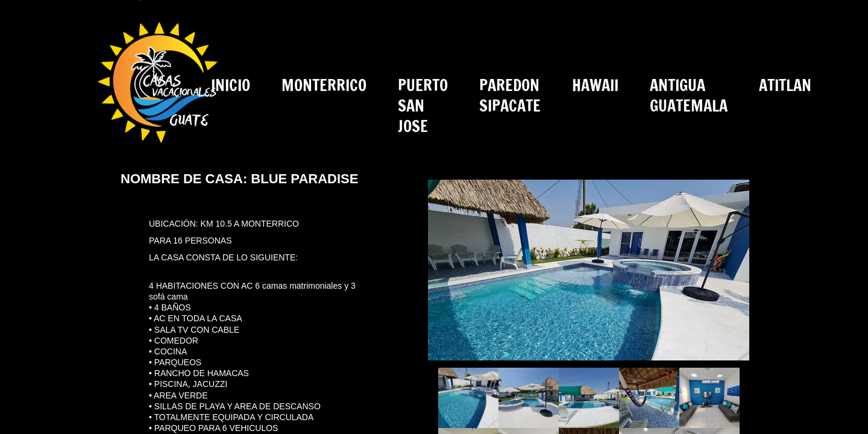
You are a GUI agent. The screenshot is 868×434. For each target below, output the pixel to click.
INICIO (231, 85)
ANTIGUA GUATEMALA (689, 96)
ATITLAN (785, 85)
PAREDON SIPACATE (510, 96)
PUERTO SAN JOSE (423, 106)
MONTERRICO (324, 85)
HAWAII (595, 85)
